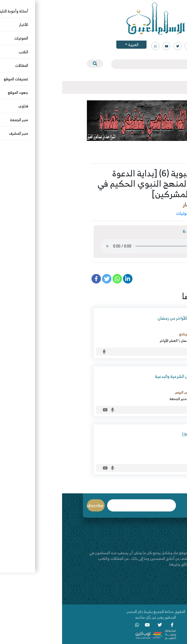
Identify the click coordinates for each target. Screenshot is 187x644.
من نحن (157, 586)
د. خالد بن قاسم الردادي (133, 334)
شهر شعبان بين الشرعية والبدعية (122, 376)
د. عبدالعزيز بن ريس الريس (131, 392)
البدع (147, 399)
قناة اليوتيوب (152, 597)
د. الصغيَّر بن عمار (140, 204)
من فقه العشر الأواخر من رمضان (123, 318)
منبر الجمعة (116, 399)
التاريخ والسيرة (146, 213)
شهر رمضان (127, 341)
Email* (79, 505)
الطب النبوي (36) (135, 434)
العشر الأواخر (107, 341)
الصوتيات (122, 213)
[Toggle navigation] (162, 88)
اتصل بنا (157, 592)
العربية (71, 44)
